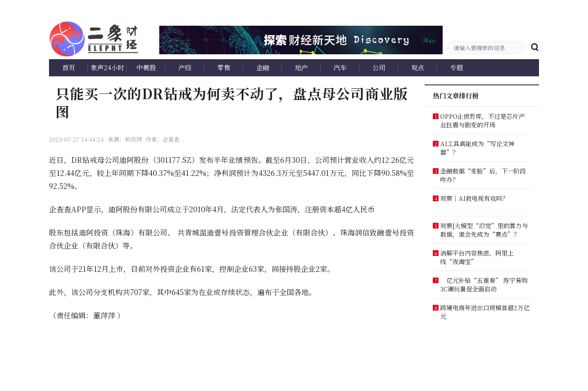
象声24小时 (107, 68)
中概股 (146, 68)
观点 (418, 68)
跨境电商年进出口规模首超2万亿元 (485, 312)
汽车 (340, 68)
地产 (301, 68)
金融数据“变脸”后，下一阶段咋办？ (483, 175)
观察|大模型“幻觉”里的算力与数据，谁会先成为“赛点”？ (484, 230)
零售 (224, 68)
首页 (69, 68)
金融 (263, 68)
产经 (185, 68)
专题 (457, 68)
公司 (379, 68)
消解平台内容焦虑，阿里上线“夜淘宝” (477, 257)
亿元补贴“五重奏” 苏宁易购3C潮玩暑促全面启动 (484, 284)
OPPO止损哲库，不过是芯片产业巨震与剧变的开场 (482, 120)
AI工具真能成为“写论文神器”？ (477, 148)
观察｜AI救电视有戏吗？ (474, 198)
